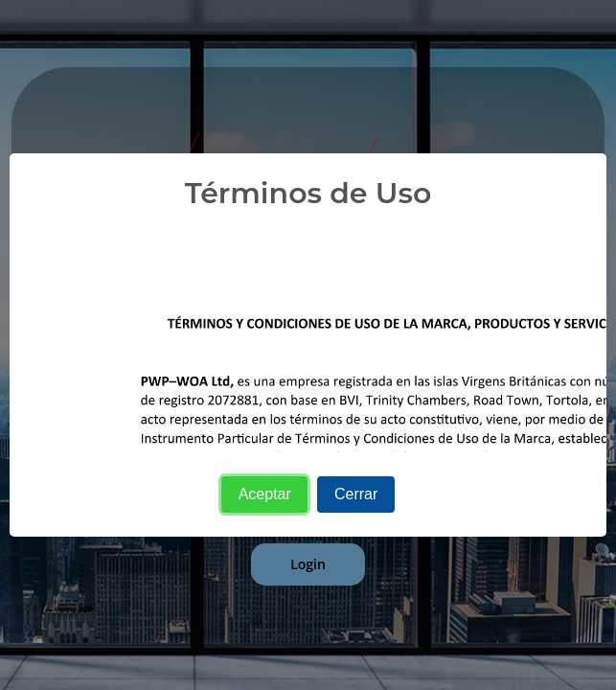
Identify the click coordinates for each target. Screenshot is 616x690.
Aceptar (265, 494)
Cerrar (356, 494)
